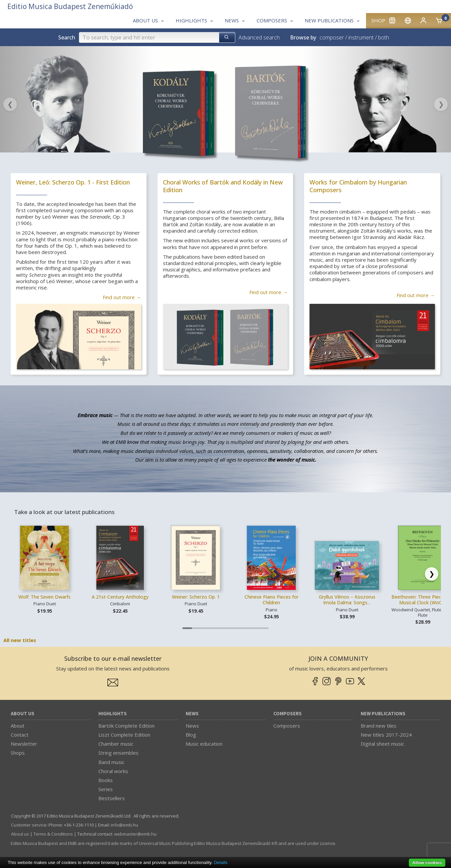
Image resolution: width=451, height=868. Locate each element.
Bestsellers (112, 798)
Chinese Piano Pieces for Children (272, 600)
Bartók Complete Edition (126, 726)
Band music (111, 762)
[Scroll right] (432, 574)
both (384, 37)
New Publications (383, 714)
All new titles (20, 640)
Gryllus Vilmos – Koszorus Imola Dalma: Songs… (347, 600)
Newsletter (24, 744)
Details (221, 862)
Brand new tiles (379, 726)
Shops (18, 753)
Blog (191, 735)
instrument (361, 37)
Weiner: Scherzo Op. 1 (196, 597)
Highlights (113, 714)
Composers (288, 714)
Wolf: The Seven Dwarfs (44, 597)
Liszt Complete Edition (124, 735)
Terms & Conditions (53, 834)
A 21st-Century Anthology (120, 597)
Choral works (113, 771)
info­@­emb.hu (124, 825)
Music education (204, 744)
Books (106, 780)
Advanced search (259, 37)
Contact (20, 735)
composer (332, 37)
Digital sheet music (382, 744)
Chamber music (116, 744)
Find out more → (122, 297)
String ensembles (118, 753)
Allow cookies (427, 862)
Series (106, 789)
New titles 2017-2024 (386, 735)
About (18, 726)
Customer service (29, 825)
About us (23, 714)
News (192, 714)
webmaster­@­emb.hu (135, 834)
